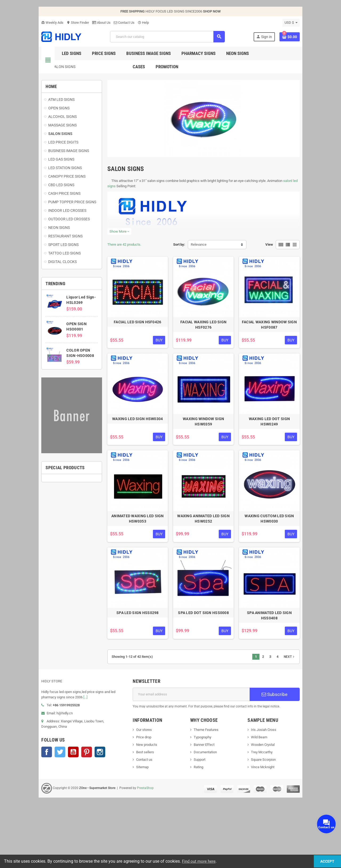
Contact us (135, 817)
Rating (202, 824)
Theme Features (209, 787)
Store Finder (50, 23)
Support (203, 817)
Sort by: (179, 261)
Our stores (135, 787)
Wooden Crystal (279, 802)
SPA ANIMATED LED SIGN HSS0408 (290, 675)
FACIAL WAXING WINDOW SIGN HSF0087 (290, 356)
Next (318, 714)
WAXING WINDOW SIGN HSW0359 (210, 464)
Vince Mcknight (278, 824)
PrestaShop (117, 845)
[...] (42, 754)
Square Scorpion (279, 817)
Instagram (72, 804)
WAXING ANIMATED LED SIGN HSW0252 (210, 570)
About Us (73, 23)
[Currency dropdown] (319, 23)
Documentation (208, 809)
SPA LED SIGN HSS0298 (131, 675)
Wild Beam (275, 794)
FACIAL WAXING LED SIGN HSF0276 (210, 353)
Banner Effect (207, 802)
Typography (206, 794)
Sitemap (133, 824)
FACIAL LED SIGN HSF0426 (131, 353)
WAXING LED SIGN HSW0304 (131, 464)
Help (115, 23)
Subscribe (297, 751)
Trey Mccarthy (277, 809)
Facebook (19, 804)
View (297, 261)
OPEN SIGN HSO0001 (63, 334)
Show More (105, 248)
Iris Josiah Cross (279, 787)
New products (137, 802)
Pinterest (59, 804)
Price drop (134, 794)
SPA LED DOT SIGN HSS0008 (211, 675)
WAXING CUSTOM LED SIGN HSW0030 (290, 570)
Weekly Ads (24, 23)
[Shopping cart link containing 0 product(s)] (318, 37)
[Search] (167, 37)
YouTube (45, 804)
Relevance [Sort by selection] (199, 261)
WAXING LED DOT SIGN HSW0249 (291, 464)
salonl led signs (281, 198)
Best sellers (136, 809)
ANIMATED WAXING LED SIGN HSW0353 (131, 570)
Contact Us (96, 23)
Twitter (32, 804)
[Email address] (195, 751)
